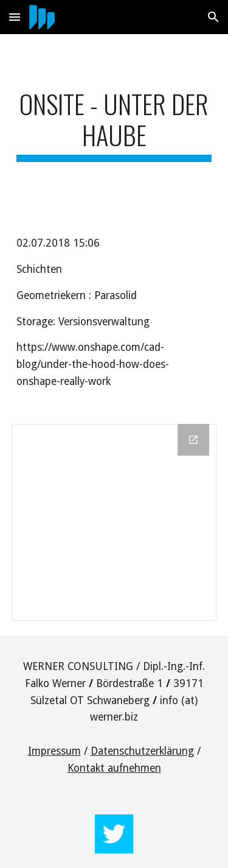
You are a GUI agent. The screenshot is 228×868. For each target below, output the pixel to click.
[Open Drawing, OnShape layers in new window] (193, 440)
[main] (114, 125)
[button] (15, 17)
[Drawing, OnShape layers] (114, 522)
